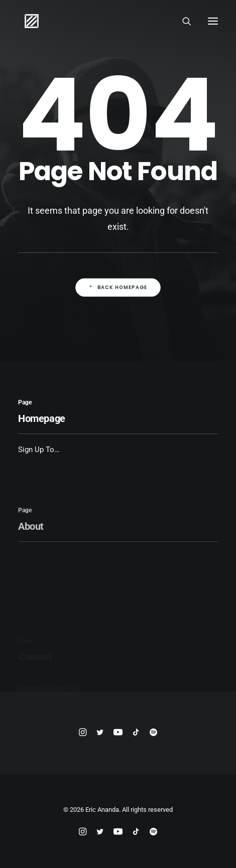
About (31, 549)
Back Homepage (118, 287)
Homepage (42, 418)
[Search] (182, 21)
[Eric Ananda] (32, 21)
